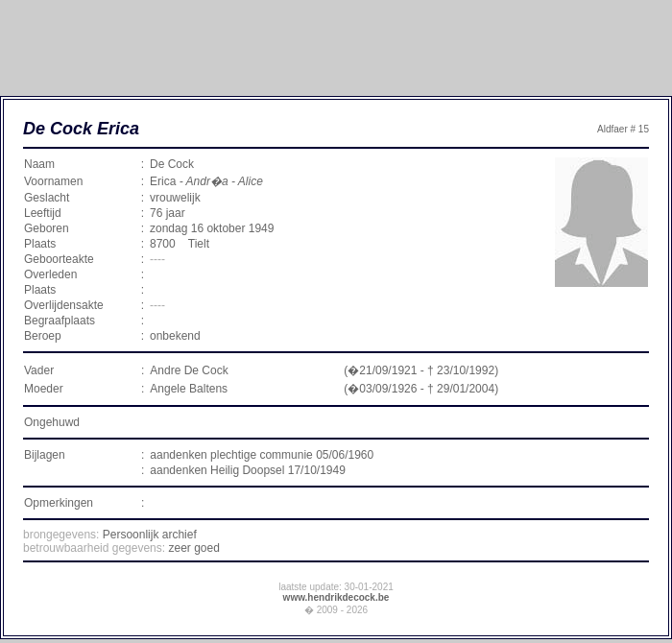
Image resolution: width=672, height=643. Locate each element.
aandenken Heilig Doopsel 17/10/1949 (248, 470)
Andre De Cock (189, 370)
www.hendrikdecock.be (336, 597)
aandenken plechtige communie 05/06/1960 (262, 455)
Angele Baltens (189, 389)
